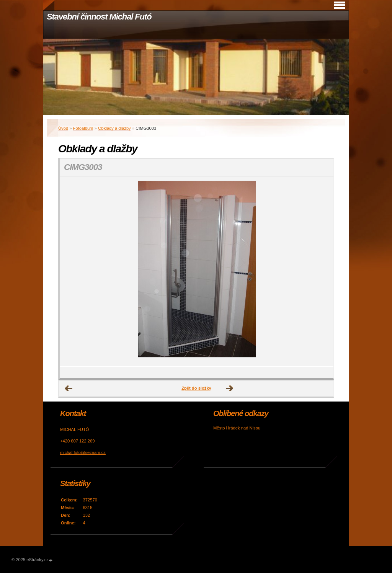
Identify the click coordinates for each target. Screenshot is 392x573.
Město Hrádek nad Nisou (237, 428)
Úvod (63, 128)
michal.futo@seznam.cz (83, 452)
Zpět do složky (196, 388)
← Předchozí (69, 389)
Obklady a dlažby (114, 128)
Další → (230, 389)
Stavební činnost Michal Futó (99, 17)
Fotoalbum (83, 128)
